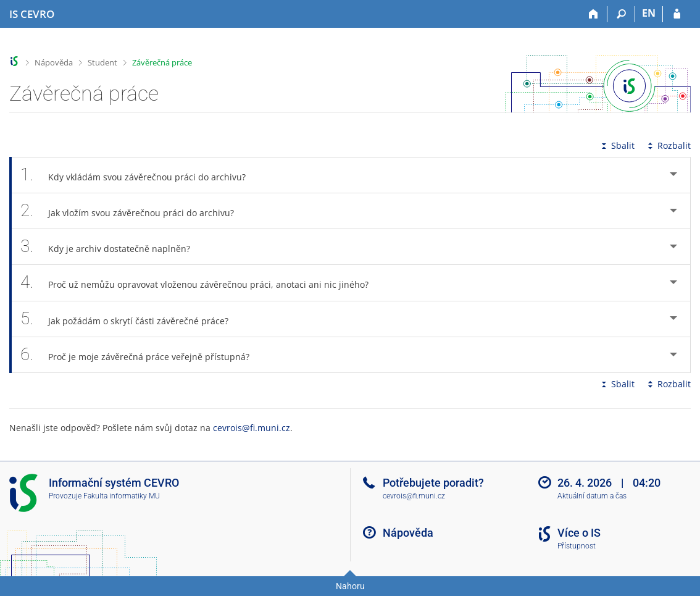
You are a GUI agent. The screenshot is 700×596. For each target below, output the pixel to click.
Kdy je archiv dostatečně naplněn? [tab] (112, 247)
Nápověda (54, 62)
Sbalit (617, 145)
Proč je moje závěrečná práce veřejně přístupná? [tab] (142, 355)
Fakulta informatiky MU (122, 496)
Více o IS (579, 533)
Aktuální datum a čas (592, 496)
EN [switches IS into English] (649, 13)
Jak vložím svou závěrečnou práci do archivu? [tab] (134, 211)
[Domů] (594, 14)
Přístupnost (577, 546)
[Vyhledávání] (621, 14)
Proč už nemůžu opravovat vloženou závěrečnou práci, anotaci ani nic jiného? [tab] (201, 283)
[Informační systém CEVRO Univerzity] (32, 14)
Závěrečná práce (162, 62)
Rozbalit (668, 145)
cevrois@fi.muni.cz (252, 428)
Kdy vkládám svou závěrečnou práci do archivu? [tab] (140, 175)
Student (102, 62)
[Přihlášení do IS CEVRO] (677, 14)
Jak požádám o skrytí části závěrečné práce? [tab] (131, 319)
